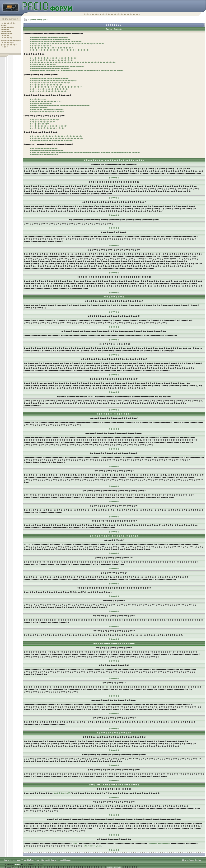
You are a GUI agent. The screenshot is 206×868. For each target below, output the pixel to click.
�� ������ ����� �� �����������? (50, 83)
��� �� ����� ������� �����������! (51, 60)
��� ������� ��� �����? (44, 148)
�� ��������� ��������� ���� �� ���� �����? (57, 66)
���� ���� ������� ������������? (51, 40)
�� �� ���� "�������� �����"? (47, 110)
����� (6, 29)
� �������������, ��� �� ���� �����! (52, 48)
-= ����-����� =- (38, 20)
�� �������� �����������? (46, 85)
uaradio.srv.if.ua (114, 867)
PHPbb (18, 864)
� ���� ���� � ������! (43, 64)
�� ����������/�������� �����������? (53, 81)
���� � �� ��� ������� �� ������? (50, 89)
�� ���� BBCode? (38, 99)
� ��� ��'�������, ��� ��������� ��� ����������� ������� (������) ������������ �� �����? (85, 153)
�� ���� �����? (39, 108)
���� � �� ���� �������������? (49, 91)
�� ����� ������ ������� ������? (50, 68)
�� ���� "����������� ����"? (47, 112)
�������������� (11, 41)
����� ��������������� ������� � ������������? (60, 105)
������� (7, 38)
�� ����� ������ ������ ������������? (54, 58)
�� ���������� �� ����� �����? (49, 126)
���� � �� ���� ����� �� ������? (49, 37)
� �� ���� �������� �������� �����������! (56, 136)
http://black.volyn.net (92, 846)
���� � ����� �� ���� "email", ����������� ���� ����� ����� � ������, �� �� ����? (77, 71)
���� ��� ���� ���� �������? (47, 150)
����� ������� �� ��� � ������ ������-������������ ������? (67, 44)
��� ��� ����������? (42, 122)
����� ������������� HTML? (46, 101)
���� (5, 47)
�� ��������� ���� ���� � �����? (49, 79)
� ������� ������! (41, 46)
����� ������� (159, 843)
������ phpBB (62, 793)
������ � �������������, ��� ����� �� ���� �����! (60, 50)
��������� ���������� (44, 155)
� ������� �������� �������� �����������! (56, 138)
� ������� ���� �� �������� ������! (51, 140)
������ (114, 178)
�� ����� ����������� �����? (48, 128)
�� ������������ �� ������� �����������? (56, 87)
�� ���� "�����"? (39, 124)
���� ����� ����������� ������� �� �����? (56, 42)
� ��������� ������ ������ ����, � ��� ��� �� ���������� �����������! (73, 62)
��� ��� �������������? (45, 120)
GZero (75, 843)
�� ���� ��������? (41, 103)
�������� (8, 27)
